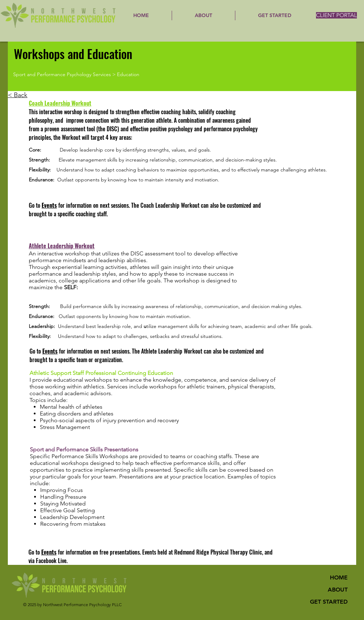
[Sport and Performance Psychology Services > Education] (108, 75)
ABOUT (338, 590)
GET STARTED (329, 602)
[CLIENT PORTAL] (336, 15)
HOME (339, 577)
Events (49, 205)
